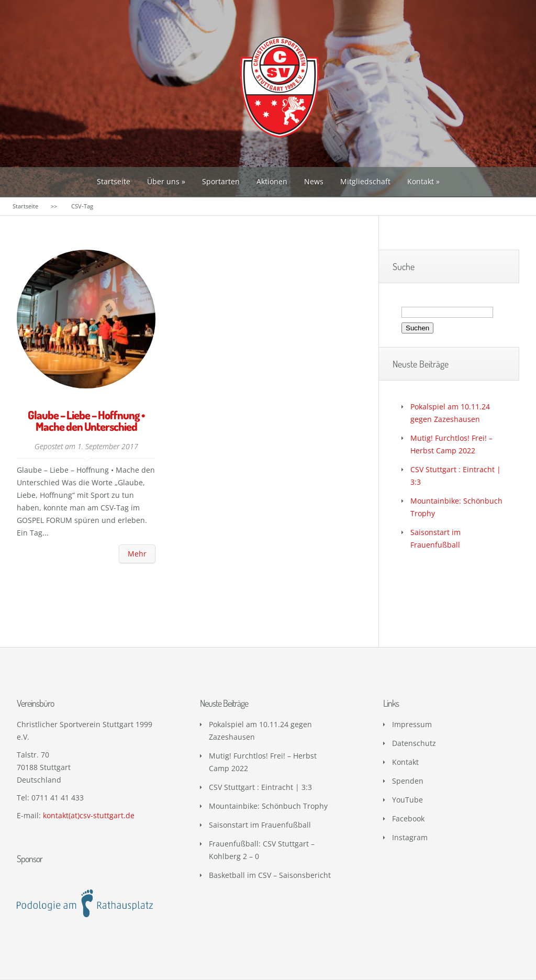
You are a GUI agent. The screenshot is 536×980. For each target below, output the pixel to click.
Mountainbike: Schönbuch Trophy (268, 806)
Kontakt (421, 181)
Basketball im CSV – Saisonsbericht (270, 875)
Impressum (412, 724)
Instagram (410, 837)
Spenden (408, 781)
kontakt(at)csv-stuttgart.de (89, 815)
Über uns (163, 181)
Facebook (408, 818)
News (314, 181)
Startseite (114, 181)
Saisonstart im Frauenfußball (260, 825)
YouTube (407, 800)
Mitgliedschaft (365, 181)
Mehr (137, 554)
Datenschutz (414, 743)
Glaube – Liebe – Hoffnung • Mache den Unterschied (86, 420)
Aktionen (272, 181)
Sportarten (221, 181)
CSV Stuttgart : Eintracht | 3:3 (260, 787)
